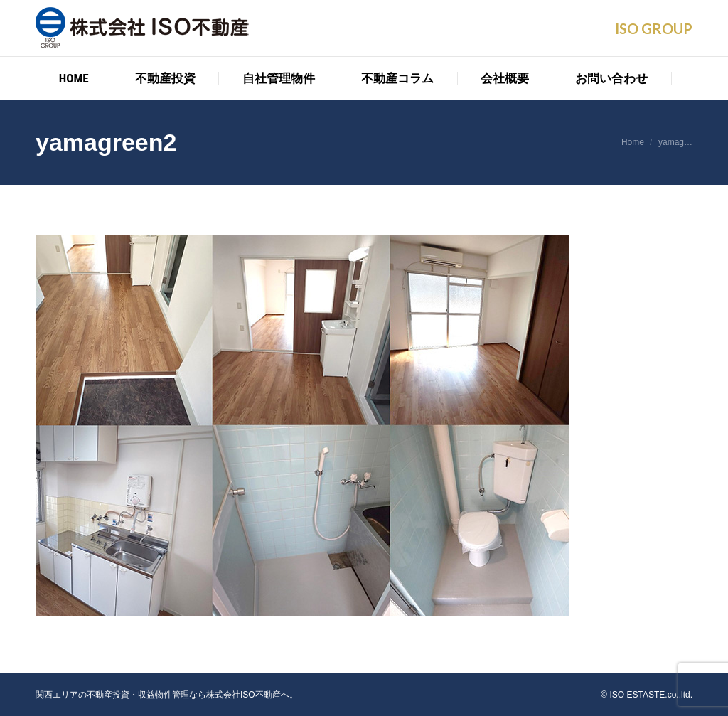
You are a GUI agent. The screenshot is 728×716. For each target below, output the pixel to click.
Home (633, 142)
